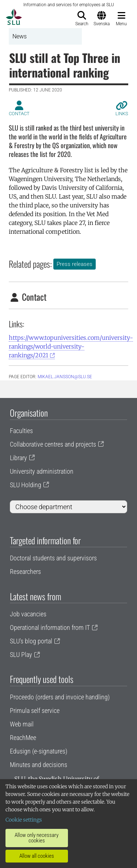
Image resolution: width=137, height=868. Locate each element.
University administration (42, 471)
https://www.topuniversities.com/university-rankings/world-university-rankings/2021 (71, 346)
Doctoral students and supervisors (53, 558)
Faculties (21, 431)
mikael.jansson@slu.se (65, 377)
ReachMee (23, 738)
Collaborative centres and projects (53, 444)
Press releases (75, 264)
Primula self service (35, 711)
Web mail (22, 724)
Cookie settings (24, 820)
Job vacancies (28, 614)
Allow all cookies (37, 856)
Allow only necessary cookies (37, 838)
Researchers (25, 572)
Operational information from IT (50, 627)
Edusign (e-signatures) (39, 751)
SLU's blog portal (31, 641)
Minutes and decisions (39, 765)
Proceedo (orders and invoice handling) (60, 697)
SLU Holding (26, 485)
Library (18, 458)
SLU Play (21, 655)
